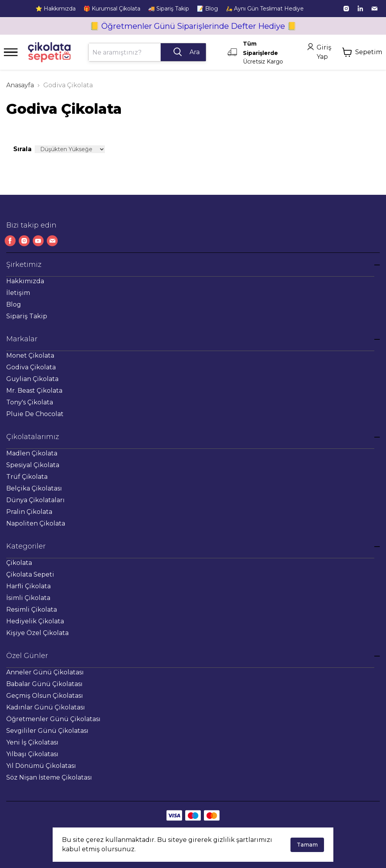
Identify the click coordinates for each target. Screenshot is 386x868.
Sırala (22, 149)
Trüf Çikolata (27, 477)
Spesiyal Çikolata (33, 465)
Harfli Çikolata (28, 586)
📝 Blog (207, 9)
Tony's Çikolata (30, 402)
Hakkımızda (25, 281)
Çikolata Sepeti (30, 574)
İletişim (18, 293)
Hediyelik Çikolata (35, 621)
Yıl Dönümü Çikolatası (41, 766)
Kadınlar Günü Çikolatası (46, 707)
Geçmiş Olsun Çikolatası (45, 696)
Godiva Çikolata (31, 367)
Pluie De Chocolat (35, 414)
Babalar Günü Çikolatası (44, 684)
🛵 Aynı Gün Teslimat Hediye (265, 9)
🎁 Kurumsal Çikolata (112, 9)
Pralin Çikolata (29, 512)
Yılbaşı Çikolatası (32, 754)
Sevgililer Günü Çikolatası (47, 731)
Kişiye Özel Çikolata (37, 633)
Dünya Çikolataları (35, 500)
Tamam (307, 845)
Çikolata (19, 563)
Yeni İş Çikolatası (32, 742)
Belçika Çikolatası (34, 488)
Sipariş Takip (27, 316)
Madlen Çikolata (32, 453)
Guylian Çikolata (32, 379)
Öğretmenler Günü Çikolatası (53, 719)
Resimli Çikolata (32, 610)
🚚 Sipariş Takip (169, 9)
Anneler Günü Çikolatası (45, 672)
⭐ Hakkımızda (56, 9)
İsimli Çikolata (28, 598)
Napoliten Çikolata (36, 523)
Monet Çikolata (30, 355)
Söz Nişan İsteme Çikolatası (49, 777)
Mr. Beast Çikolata (34, 391)
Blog (14, 304)
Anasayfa (20, 85)
